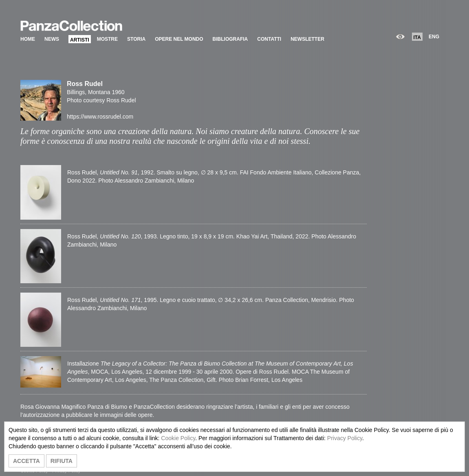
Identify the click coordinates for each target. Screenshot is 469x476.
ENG (434, 37)
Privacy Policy (345, 438)
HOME (28, 39)
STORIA (136, 39)
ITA (417, 37)
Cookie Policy (178, 438)
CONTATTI (269, 39)
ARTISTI (80, 40)
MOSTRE (107, 39)
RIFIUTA (62, 461)
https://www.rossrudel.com (100, 117)
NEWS (52, 39)
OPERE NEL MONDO (179, 39)
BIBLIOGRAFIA (230, 39)
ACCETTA (26, 461)
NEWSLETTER (307, 39)
